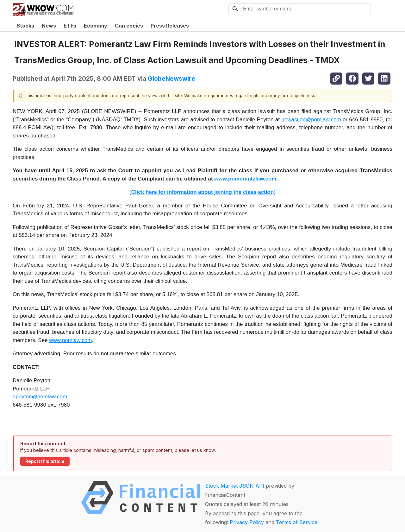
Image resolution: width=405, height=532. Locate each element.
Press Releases (170, 26)
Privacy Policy (247, 522)
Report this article (45, 461)
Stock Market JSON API (235, 486)
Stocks (25, 26)
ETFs (70, 26)
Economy (96, 26)
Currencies (129, 26)
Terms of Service (297, 522)
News (49, 26)
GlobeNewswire (171, 79)
